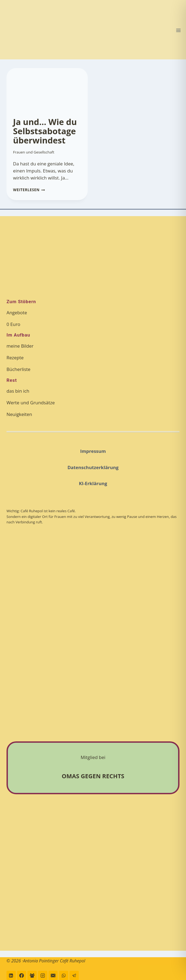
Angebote (17, 313)
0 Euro (13, 324)
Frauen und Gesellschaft (34, 152)
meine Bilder (20, 346)
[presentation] (47, 89)
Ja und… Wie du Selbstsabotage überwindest (45, 131)
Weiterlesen (29, 190)
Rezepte (15, 358)
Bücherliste (18, 369)
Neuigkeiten (19, 414)
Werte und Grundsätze (31, 403)
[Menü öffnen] (178, 30)
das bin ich (18, 391)
